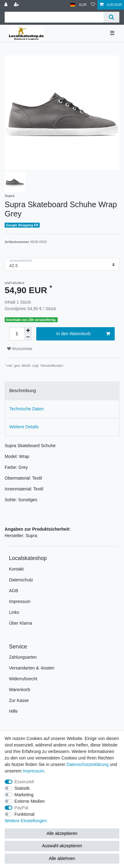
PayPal (21, 808)
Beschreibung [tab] (23, 391)
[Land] (73, 5)
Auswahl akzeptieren (62, 846)
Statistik (22, 788)
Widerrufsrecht (23, 679)
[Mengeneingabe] (17, 334)
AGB (14, 591)
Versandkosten (52, 366)
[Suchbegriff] (54, 17)
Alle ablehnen (62, 858)
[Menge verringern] (28, 337)
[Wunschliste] (93, 5)
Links (14, 612)
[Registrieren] (17, 5)
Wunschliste (20, 349)
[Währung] (83, 5)
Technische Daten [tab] (27, 409)
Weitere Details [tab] (24, 427)
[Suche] (111, 17)
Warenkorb (20, 690)
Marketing (24, 795)
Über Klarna (21, 623)
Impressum (20, 601)
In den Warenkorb (83, 334)
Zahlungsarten (23, 657)
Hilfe (13, 711)
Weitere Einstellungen (26, 821)
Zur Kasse (19, 700)
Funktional (25, 814)
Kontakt (16, 569)
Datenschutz (21, 580)
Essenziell (24, 782)
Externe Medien (30, 801)
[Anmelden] (7, 5)
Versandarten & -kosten (32, 668)
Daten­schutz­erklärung (87, 764)
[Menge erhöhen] (28, 331)
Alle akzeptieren (62, 833)
